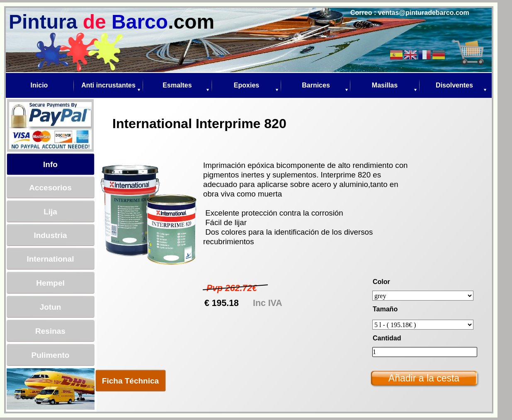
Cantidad (387, 338)
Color (381, 282)
